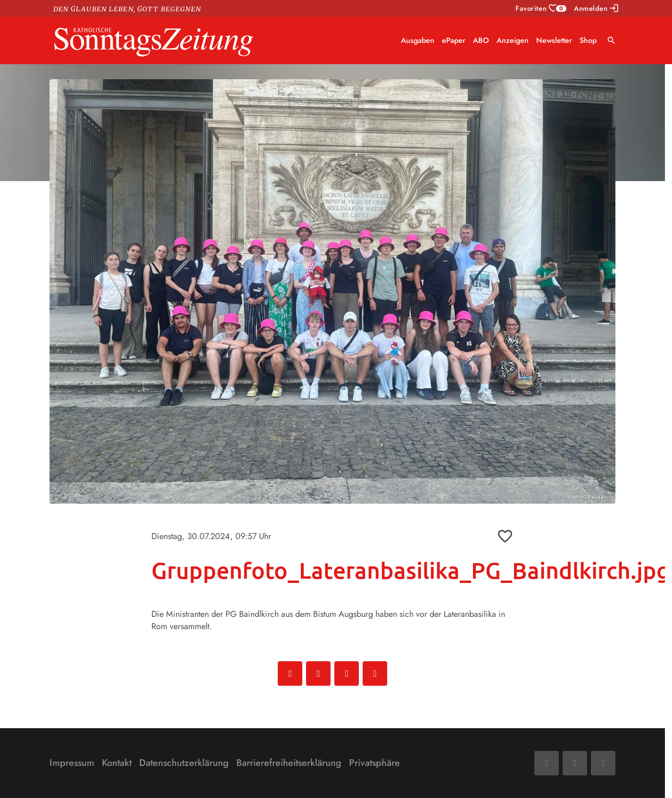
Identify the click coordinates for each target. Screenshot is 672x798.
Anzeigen (513, 40)
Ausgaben (418, 40)
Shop (588, 40)
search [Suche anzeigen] (611, 40)
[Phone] (603, 763)
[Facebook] (547, 763)
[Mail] (575, 763)
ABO (481, 40)
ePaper (454, 40)
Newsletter (554, 40)
